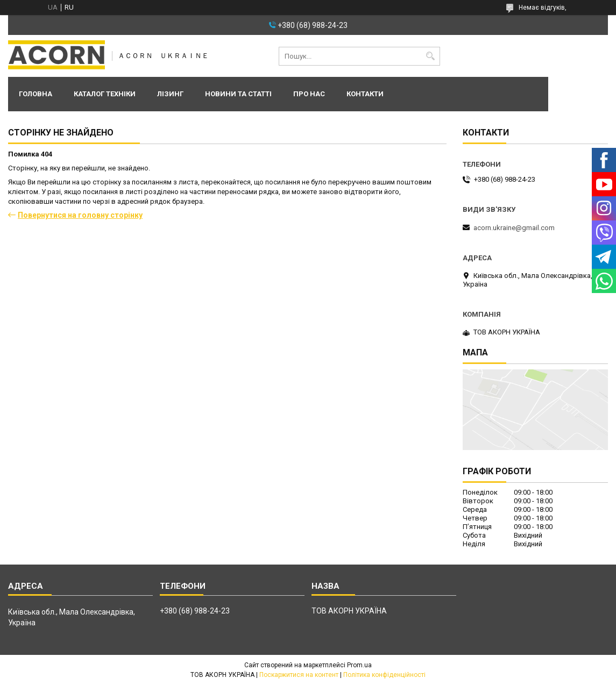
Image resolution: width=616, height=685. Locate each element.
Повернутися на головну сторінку (80, 215)
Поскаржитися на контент (299, 675)
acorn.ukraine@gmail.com (514, 228)
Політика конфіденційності (384, 675)
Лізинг (170, 94)
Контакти (365, 94)
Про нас (309, 94)
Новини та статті (238, 94)
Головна (36, 94)
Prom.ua (359, 665)
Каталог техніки (105, 94)
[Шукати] (431, 56)
